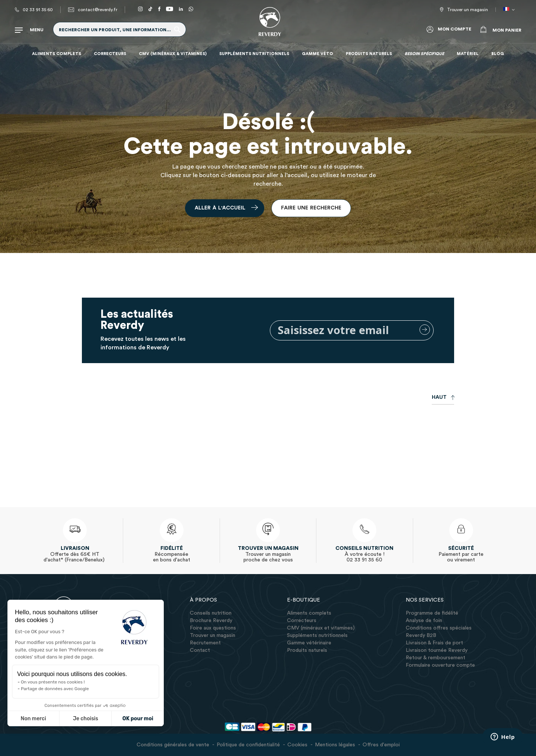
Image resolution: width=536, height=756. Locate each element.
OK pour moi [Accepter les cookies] (138, 719)
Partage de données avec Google (55, 689)
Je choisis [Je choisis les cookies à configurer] (86, 719)
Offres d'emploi (381, 745)
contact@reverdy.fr (98, 10)
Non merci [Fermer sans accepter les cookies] (33, 719)
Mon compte (454, 29)
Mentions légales (335, 745)
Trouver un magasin (468, 10)
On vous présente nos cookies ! (53, 682)
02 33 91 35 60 (38, 10)
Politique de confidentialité (248, 745)
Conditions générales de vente (173, 745)
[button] (510, 10)
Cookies (297, 745)
